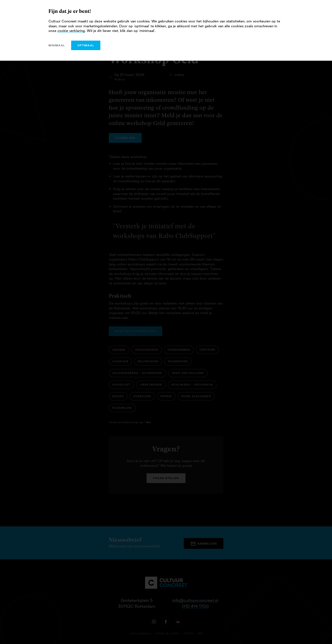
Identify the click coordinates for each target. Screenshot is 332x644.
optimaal (86, 45)
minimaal (57, 45)
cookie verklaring (71, 31)
